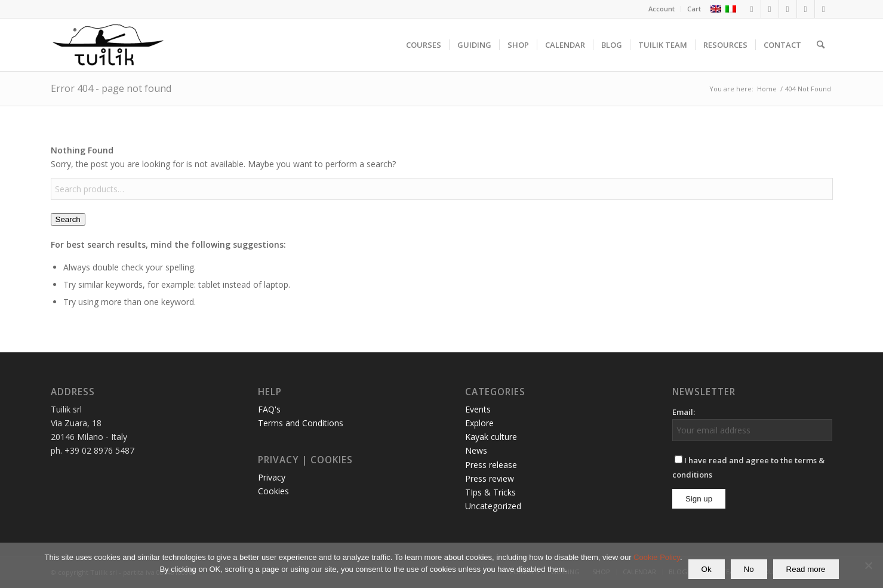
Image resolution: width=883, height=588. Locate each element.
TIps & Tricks (490, 492)
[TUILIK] (108, 45)
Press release (491, 465)
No (749, 569)
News (476, 450)
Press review (490, 478)
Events (478, 409)
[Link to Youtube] (806, 9)
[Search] (821, 45)
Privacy (272, 477)
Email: (684, 412)
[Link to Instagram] (770, 9)
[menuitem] (662, 9)
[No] (868, 565)
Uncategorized (493, 506)
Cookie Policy (657, 557)
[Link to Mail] (824, 9)
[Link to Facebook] (752, 9)
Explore (479, 423)
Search (68, 219)
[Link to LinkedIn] (788, 9)
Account (662, 9)
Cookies (273, 491)
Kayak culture (491, 437)
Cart (694, 9)
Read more (806, 569)
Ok (707, 569)
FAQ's (269, 409)
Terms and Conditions (301, 423)
